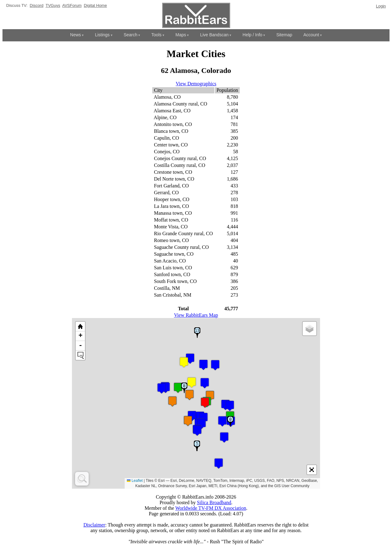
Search (131, 35)
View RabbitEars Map (196, 315)
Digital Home (95, 5)
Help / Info (252, 35)
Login (381, 6)
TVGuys (53, 5)
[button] (222, 421)
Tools (156, 35)
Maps (181, 35)
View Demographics (196, 84)
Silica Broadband (214, 502)
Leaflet (135, 481)
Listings (102, 35)
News (76, 35)
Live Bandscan (214, 35)
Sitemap (284, 35)
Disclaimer (94, 525)
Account (311, 35)
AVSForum (72, 5)
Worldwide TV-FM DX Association (211, 508)
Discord (37, 5)
